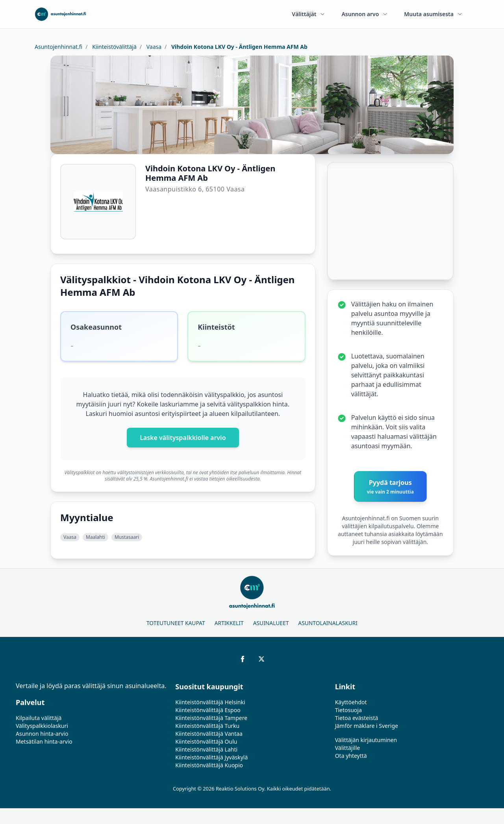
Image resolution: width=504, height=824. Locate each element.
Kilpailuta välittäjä (39, 718)
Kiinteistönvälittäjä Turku (207, 726)
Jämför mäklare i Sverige (367, 726)
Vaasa (153, 47)
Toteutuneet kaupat (176, 623)
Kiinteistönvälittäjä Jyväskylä (211, 757)
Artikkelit (229, 623)
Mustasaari (127, 537)
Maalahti (95, 537)
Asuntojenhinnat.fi (58, 47)
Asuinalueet (271, 623)
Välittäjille (348, 748)
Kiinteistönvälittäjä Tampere (211, 718)
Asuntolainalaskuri (328, 623)
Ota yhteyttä (351, 756)
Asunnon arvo (365, 14)
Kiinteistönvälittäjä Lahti (206, 749)
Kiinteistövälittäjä (114, 47)
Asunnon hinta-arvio (42, 734)
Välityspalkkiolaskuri (42, 726)
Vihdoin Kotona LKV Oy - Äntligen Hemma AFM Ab (239, 47)
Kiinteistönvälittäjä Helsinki (210, 702)
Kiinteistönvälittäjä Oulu (206, 741)
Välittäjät (309, 14)
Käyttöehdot (351, 702)
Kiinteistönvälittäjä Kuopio (209, 765)
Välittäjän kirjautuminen (366, 740)
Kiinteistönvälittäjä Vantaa (209, 734)
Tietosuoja (348, 710)
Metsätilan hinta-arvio (44, 741)
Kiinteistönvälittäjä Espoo (208, 710)
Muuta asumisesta (434, 14)
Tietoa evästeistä (357, 718)
